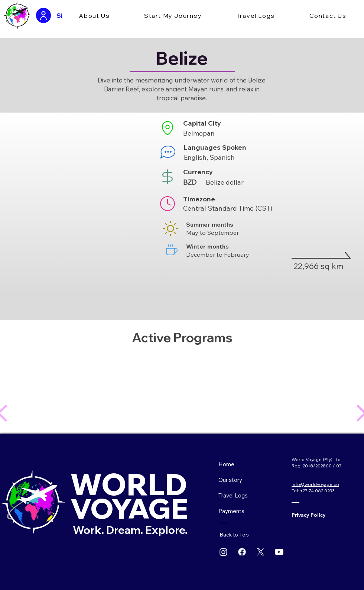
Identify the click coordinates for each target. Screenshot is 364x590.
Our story (230, 480)
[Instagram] (223, 552)
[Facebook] (242, 552)
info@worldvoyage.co (315, 484)
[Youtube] (279, 552)
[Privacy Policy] (316, 515)
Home (226, 464)
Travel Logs (233, 495)
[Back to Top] (237, 534)
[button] (94, 16)
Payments (231, 511)
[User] (43, 15)
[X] (261, 552)
